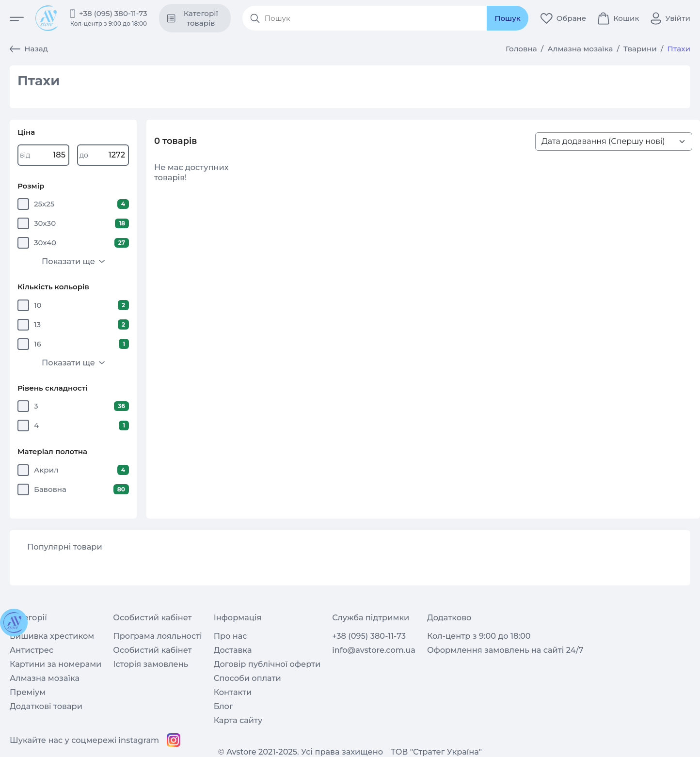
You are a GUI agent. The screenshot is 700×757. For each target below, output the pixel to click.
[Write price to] (103, 155)
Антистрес (32, 650)
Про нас (231, 636)
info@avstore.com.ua (374, 650)
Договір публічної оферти (267, 664)
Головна (521, 49)
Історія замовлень (151, 664)
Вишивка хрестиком (52, 636)
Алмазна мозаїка (580, 49)
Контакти (233, 692)
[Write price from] (43, 155)
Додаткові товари (46, 706)
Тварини (640, 49)
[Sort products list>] (614, 142)
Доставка (233, 650)
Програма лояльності (157, 636)
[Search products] (373, 18)
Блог (223, 706)
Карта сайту (238, 720)
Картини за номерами (56, 664)
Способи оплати (247, 678)
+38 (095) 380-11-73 (113, 13)
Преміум (28, 692)
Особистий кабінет (152, 650)
